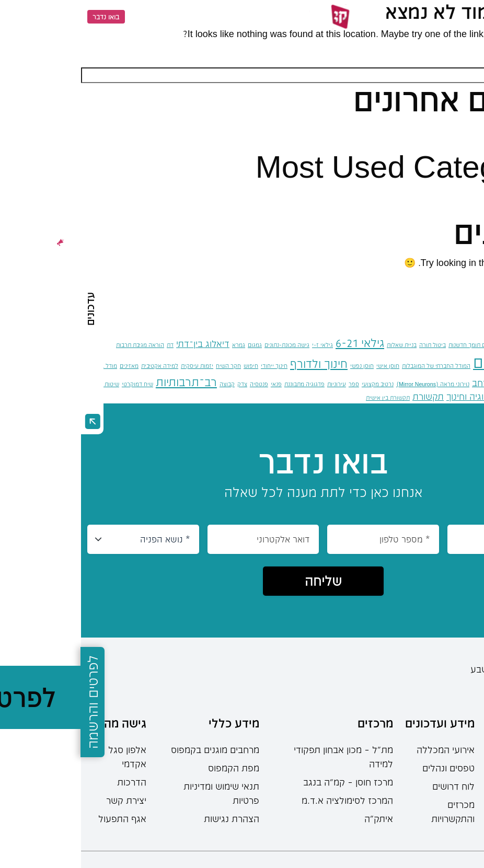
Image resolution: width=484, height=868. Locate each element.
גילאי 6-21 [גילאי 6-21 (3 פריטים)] (279, 343)
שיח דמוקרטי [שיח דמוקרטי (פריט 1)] (56, 384)
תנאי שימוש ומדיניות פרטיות (140, 793)
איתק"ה (298, 818)
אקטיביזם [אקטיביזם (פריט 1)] (431, 345)
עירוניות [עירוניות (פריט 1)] (256, 384)
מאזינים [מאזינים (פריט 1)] (48, 366)
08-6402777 (461, 686)
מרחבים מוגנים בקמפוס (134, 749)
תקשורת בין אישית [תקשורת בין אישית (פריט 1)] (307, 397)
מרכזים (294, 723)
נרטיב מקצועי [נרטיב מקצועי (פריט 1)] (297, 384)
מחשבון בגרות (458, 818)
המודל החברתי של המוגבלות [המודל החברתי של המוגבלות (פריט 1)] (355, 366)
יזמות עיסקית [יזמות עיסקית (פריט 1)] (116, 366)
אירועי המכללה (365, 749)
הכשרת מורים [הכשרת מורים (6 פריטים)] (438, 362)
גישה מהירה (36, 723)
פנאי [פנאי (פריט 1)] (195, 384)
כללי (454, 196)
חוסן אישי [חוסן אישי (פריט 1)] (307, 366)
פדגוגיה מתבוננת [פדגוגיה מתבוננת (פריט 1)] (223, 384)
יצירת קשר (45, 800)
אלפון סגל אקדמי (46, 756)
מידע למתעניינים (457, 730)
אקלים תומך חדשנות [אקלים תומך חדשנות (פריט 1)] (392, 345)
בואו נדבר (25, 17)
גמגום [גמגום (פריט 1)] (174, 345)
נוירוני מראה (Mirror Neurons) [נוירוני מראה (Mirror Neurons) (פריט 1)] (352, 384)
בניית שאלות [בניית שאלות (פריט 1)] (321, 345)
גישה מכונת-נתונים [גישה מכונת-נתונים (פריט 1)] (206, 345)
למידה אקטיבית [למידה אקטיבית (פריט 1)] (79, 366)
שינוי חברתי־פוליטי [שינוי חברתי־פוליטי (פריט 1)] (462, 397)
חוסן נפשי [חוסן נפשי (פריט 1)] (281, 366)
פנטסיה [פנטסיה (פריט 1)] (178, 384)
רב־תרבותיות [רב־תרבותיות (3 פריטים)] (105, 382)
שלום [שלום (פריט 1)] (430, 397)
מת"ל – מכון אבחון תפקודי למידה (262, 756)
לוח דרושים (372, 786)
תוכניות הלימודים (452, 763)
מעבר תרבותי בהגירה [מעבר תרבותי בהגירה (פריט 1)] (459, 384)
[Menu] (467, 17)
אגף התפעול (41, 818)
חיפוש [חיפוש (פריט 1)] (170, 366)
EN (58, 16)
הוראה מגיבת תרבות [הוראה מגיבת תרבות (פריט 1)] (59, 345)
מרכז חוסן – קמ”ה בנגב (267, 782)
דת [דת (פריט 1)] (89, 345)
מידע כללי (153, 723)
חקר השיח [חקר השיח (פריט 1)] (147, 366)
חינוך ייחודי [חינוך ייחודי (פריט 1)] (193, 366)
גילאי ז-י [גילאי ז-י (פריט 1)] (241, 345)
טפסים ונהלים (367, 768)
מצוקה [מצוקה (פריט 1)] (423, 384)
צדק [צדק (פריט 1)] (161, 384)
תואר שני (467, 800)
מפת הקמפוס (153, 768)
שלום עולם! (440, 130)
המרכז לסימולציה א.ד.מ (266, 800)
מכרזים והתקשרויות (372, 811)
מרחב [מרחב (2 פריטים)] (402, 383)
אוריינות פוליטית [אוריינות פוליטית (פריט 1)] (464, 345)
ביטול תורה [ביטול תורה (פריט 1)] (352, 345)
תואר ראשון (463, 782)
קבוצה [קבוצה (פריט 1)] (146, 384)
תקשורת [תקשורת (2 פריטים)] (347, 396)
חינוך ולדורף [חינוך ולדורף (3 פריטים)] (238, 363)
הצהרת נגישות (151, 818)
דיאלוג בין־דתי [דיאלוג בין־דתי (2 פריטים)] (122, 343)
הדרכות (51, 782)
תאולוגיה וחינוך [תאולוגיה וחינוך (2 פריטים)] (393, 396)
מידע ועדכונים (359, 723)
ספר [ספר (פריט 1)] (273, 384)
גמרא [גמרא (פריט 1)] (158, 345)
